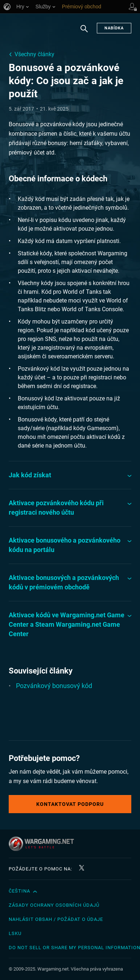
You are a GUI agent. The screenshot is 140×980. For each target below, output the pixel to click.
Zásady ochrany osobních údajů (54, 905)
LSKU (15, 933)
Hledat (84, 32)
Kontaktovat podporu (70, 804)
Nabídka (114, 28)
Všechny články (34, 54)
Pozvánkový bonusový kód (54, 686)
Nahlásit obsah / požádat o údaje (56, 919)
